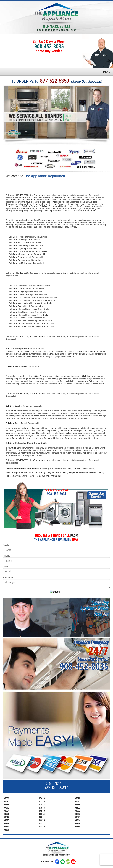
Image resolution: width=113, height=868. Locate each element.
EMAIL (6, 567)
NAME (6, 545)
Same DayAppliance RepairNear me (94, 608)
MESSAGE (8, 577)
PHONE (6, 556)
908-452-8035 (49, 46)
